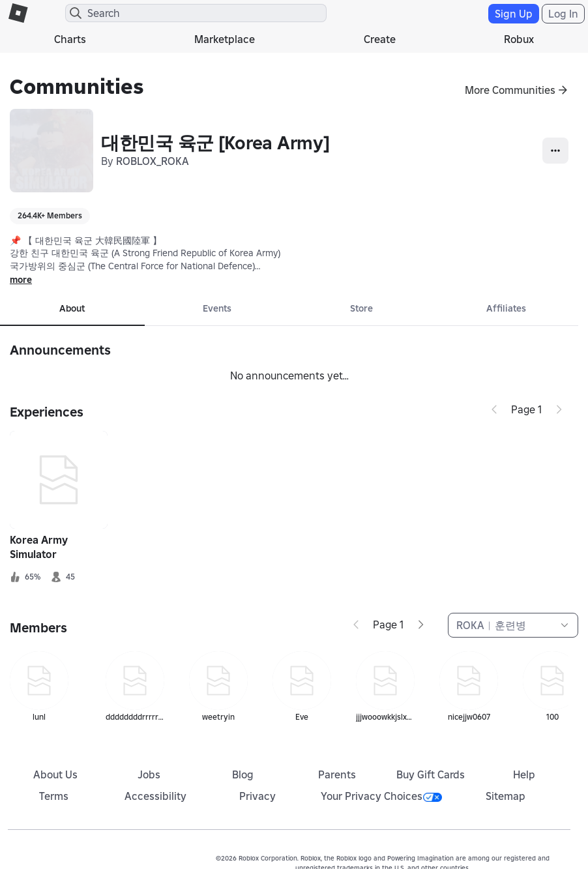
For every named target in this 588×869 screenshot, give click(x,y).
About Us (55, 774)
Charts (70, 39)
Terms (54, 796)
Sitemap (506, 796)
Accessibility (155, 796)
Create (380, 39)
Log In (563, 14)
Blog (243, 774)
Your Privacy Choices (381, 796)
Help (524, 774)
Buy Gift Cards (431, 774)
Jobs (149, 774)
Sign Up (514, 14)
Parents (337, 774)
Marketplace (225, 39)
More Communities (510, 90)
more (21, 280)
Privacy (257, 796)
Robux (519, 39)
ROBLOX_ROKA (153, 161)
